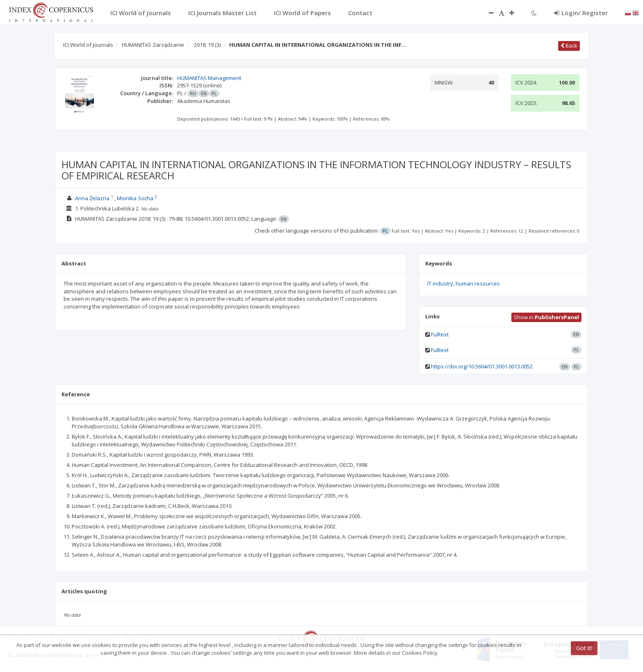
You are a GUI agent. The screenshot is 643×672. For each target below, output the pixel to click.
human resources (478, 283)
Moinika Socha (135, 198)
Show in (546, 317)
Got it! (584, 648)
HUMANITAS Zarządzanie (153, 45)
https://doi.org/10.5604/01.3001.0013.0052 (482, 366)
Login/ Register (581, 13)
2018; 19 (207, 45)
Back (569, 46)
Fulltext (440, 334)
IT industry (440, 283)
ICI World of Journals (88, 45)
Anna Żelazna (92, 198)
